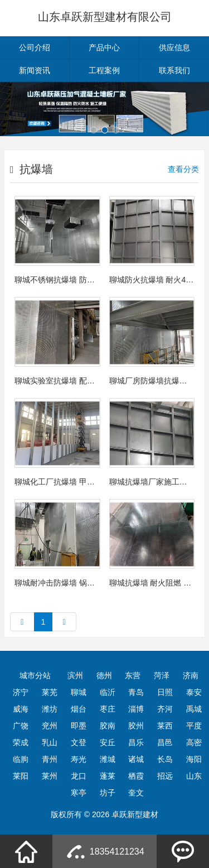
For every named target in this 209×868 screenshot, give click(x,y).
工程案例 (104, 70)
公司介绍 (35, 47)
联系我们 (174, 70)
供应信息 (174, 47)
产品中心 (104, 47)
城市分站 (35, 675)
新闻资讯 (35, 70)
